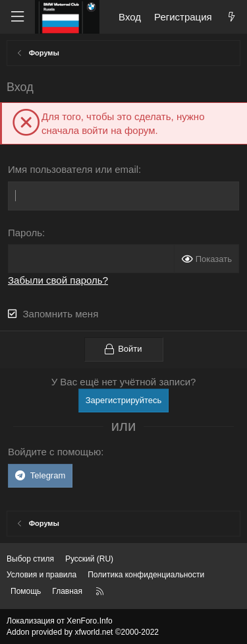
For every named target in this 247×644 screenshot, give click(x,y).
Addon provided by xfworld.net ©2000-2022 (83, 632)
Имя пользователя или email (73, 169)
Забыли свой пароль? (58, 280)
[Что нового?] (232, 17)
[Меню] (17, 17)
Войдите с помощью (54, 452)
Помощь (26, 591)
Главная (67, 591)
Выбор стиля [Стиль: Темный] (30, 559)
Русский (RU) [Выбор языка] (89, 559)
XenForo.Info (89, 621)
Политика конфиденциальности (146, 575)
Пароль (25, 233)
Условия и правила (41, 575)
